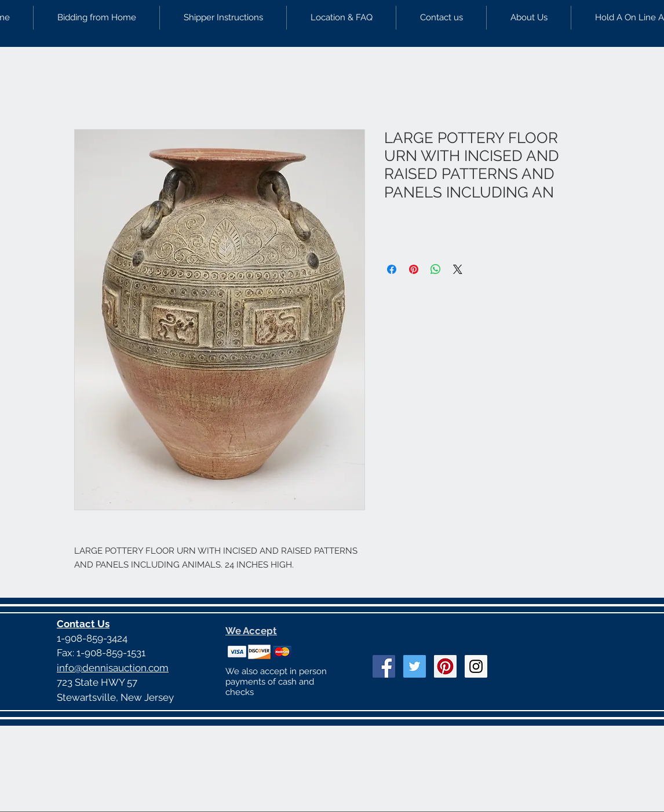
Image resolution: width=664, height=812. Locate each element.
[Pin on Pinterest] (414, 269)
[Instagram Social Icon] (476, 666)
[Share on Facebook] (392, 269)
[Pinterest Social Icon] (445, 666)
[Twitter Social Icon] (415, 666)
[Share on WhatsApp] (436, 269)
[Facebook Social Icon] (384, 666)
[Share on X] (458, 269)
